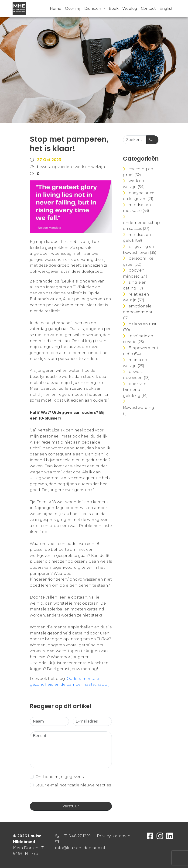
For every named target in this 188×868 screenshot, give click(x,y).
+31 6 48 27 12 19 (76, 836)
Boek (114, 9)
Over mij (73, 9)
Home (56, 9)
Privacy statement (115, 836)
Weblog (130, 9)
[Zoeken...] (135, 140)
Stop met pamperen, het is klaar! (69, 144)
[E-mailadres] (92, 721)
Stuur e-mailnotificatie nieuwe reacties (73, 785)
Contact (148, 9)
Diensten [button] (93, 9)
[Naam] (49, 721)
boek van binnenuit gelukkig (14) (135, 390)
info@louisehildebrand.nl (80, 848)
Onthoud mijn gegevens (60, 777)
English (166, 9)
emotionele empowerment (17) (138, 312)
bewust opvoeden (54, 167)
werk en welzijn (90, 167)
